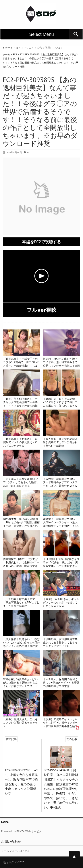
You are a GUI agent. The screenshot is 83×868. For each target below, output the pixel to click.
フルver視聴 (41, 310)
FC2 (29, 152)
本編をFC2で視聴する (41, 242)
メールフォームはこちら (16, 851)
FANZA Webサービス (29, 831)
